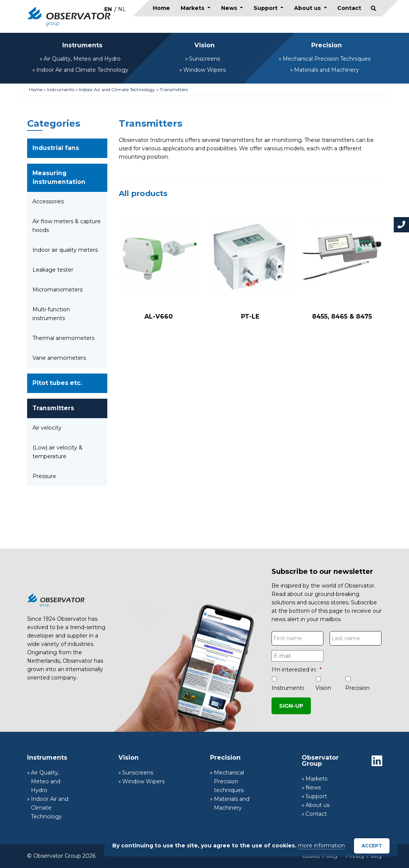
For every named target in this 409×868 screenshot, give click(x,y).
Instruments (82, 45)
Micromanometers (57, 290)
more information (321, 845)
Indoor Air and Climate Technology (82, 70)
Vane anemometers (59, 358)
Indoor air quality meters (65, 250)
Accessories (48, 201)
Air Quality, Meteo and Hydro (82, 59)
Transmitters (53, 408)
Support (266, 8)
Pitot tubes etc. (57, 383)
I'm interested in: (297, 670)
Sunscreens (204, 59)
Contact (349, 8)
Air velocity (47, 428)
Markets (193, 8)
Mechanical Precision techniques (229, 781)
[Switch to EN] (108, 9)
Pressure (44, 476)
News (230, 8)
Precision (327, 45)
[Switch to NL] (122, 9)
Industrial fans (56, 148)
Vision (204, 45)
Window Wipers (204, 70)
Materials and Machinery (327, 70)
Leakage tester (53, 270)
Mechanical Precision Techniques (327, 59)
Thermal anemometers (63, 338)
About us (308, 8)
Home (161, 8)
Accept (372, 846)
